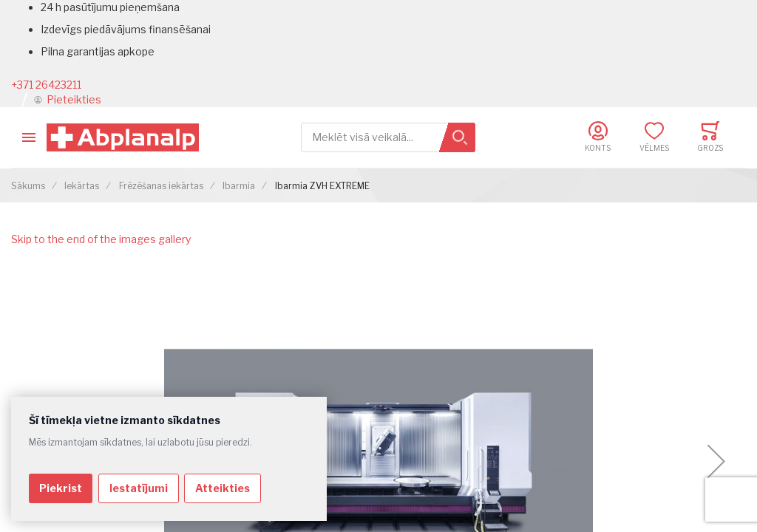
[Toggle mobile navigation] (29, 137)
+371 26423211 (46, 85)
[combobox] (388, 138)
